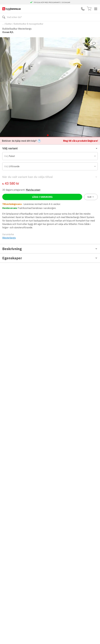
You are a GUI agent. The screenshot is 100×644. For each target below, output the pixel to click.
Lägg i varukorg (42, 197)
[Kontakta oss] (83, 9)
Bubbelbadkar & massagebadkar (29, 24)
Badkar (9, 24)
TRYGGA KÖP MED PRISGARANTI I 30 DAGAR (52, 2)
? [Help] (39, 141)
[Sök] (4, 17)
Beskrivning (50, 249)
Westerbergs (9, 238)
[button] (50, 148)
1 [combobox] (91, 197)
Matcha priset (33, 190)
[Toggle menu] (96, 9)
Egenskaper (50, 258)
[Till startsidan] (11, 9)
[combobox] (50, 156)
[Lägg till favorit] (94, 44)
